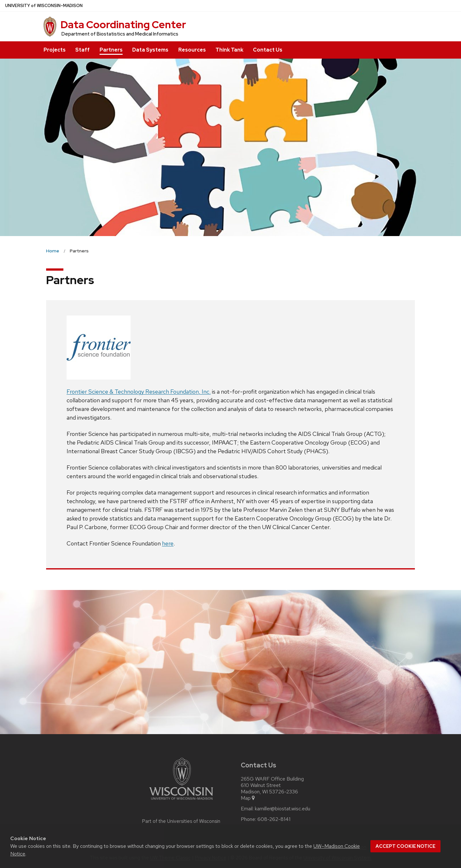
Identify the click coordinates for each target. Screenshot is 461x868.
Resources (192, 50)
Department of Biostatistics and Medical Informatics (120, 34)
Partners (111, 50)
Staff (82, 50)
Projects (55, 50)
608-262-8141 (274, 819)
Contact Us (268, 50)
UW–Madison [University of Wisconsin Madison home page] (44, 6)
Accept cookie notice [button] (405, 846)
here (168, 543)
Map (248, 798)
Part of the (181, 821)
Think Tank (229, 50)
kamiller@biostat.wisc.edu (283, 809)
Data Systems (150, 50)
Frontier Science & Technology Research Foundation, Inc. (139, 392)
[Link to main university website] (181, 801)
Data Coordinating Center (123, 25)
